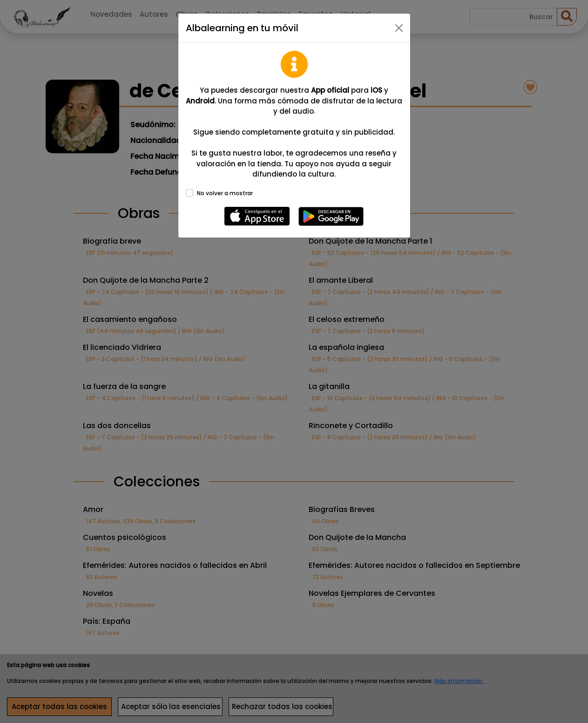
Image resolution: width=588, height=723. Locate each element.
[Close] (399, 28)
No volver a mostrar (225, 193)
